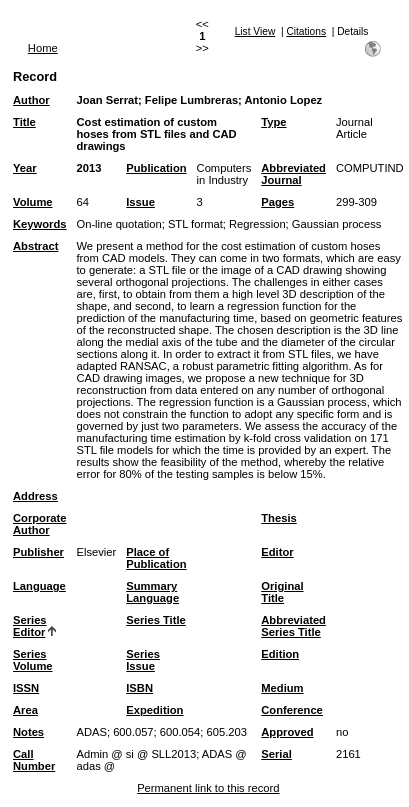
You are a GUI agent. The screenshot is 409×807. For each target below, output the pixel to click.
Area (25, 710)
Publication (156, 168)
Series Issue (143, 660)
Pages (277, 202)
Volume (33, 202)
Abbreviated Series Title (293, 626)
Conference (292, 710)
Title (24, 122)
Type (273, 122)
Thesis (278, 518)
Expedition (154, 710)
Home (43, 48)
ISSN (26, 688)
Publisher (38, 552)
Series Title (156, 620)
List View (255, 31)
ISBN (139, 688)
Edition (280, 654)
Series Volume (33, 660)
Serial (276, 754)
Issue (140, 202)
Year (25, 168)
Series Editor (30, 626)
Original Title (282, 592)
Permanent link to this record (208, 788)
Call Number (34, 760)
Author (31, 100)
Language (39, 586)
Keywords (39, 224)
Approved (287, 732)
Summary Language (152, 592)
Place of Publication (156, 558)
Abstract (35, 246)
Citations (306, 31)
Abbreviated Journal (293, 174)
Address (35, 496)
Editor (277, 552)
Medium (282, 688)
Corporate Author (39, 524)
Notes (28, 732)
